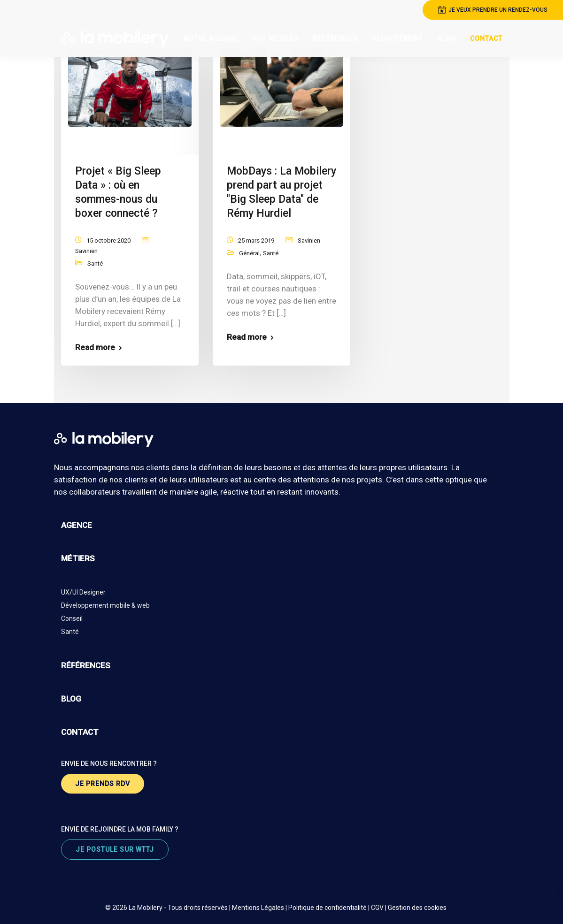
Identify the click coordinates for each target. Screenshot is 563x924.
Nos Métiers (275, 38)
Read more (95, 347)
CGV (377, 908)
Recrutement (397, 38)
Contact (486, 38)
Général (249, 253)
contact (80, 732)
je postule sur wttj (115, 849)
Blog (447, 38)
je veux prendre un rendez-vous (493, 10)
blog (71, 699)
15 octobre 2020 (108, 241)
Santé (95, 263)
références (86, 665)
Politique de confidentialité (328, 908)
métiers (78, 558)
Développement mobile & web (105, 605)
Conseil (72, 619)
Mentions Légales (258, 908)
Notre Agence (210, 38)
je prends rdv (103, 784)
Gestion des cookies (417, 908)
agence (77, 525)
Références (335, 38)
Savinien (86, 251)
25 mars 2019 (256, 241)
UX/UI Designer (83, 592)
